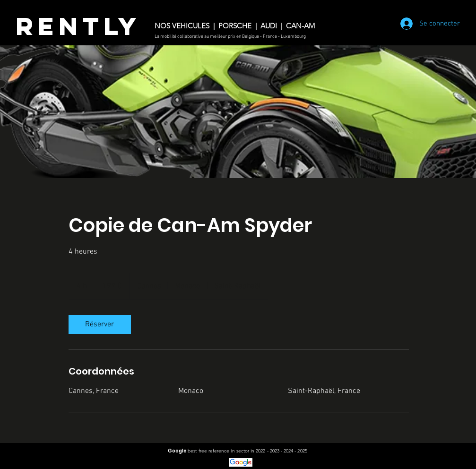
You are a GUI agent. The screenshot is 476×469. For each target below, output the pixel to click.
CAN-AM (302, 26)
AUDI (269, 26)
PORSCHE (236, 26)
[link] (100, 324)
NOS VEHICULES (182, 26)
